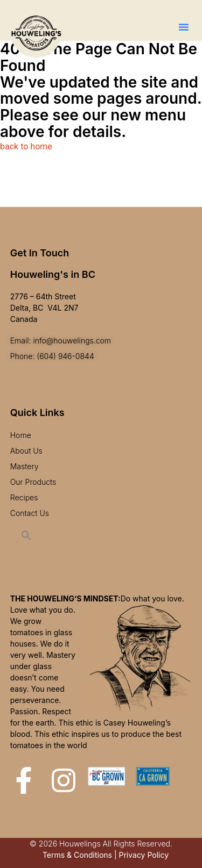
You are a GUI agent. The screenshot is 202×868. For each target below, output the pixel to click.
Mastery (25, 466)
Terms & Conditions (77, 855)
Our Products (33, 482)
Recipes (24, 497)
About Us (26, 451)
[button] (184, 27)
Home (21, 435)
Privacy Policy (144, 855)
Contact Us (30, 513)
